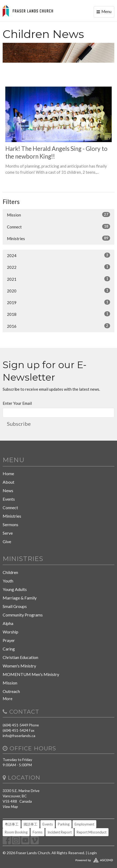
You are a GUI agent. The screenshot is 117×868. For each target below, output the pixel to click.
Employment (84, 824)
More (8, 699)
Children (10, 572)
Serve (8, 533)
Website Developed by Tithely (59, 859)
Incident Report (60, 832)
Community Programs (23, 615)
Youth (8, 581)
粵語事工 (12, 824)
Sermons (10, 524)
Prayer (9, 640)
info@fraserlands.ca (19, 736)
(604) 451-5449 (15, 725)
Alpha (8, 623)
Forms (38, 832)
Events (9, 499)
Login (92, 853)
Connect (59, 227)
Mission (59, 215)
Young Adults (15, 589)
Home (8, 473)
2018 (59, 314)
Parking (64, 824)
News (8, 490)
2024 (59, 255)
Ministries (59, 238)
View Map (10, 807)
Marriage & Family (20, 598)
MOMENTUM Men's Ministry (31, 674)
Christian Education (20, 657)
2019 (59, 302)
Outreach (11, 691)
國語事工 (31, 824)
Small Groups (15, 606)
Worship (10, 632)
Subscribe (19, 424)
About (8, 482)
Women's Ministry (19, 666)
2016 (59, 326)
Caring (9, 649)
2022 (59, 267)
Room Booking (16, 832)
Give (7, 541)
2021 (59, 279)
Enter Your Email (17, 403)
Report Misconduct (92, 832)
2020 (59, 291)
